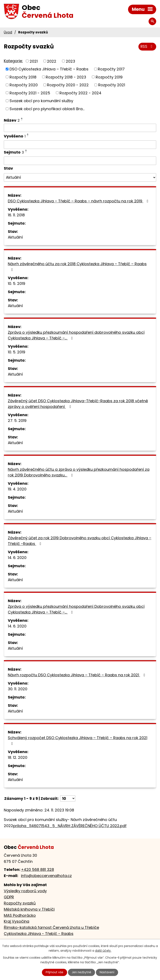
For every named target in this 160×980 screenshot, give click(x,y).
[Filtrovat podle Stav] (80, 177)
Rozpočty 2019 (109, 77)
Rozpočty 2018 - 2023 (66, 77)
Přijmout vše (54, 972)
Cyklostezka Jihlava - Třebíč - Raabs (39, 934)
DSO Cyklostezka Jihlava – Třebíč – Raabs (49, 69)
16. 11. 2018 (16, 215)
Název (12, 120)
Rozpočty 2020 (24, 85)
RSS (147, 47)
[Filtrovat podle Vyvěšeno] (80, 145)
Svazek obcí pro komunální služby (41, 101)
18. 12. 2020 (18, 757)
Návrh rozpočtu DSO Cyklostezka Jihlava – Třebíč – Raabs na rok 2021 (77, 675)
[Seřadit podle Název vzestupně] (22, 118)
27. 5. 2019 (17, 421)
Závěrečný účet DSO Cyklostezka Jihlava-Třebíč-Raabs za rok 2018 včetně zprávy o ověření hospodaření (78, 404)
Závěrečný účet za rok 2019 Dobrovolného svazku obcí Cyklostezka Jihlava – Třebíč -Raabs (80, 541)
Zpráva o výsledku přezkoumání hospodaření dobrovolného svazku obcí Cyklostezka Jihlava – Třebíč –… (76, 335)
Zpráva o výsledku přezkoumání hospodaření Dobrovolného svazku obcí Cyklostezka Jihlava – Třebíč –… (76, 609)
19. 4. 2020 (17, 489)
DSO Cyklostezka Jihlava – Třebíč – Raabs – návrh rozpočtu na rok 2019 (79, 201)
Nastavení (108, 972)
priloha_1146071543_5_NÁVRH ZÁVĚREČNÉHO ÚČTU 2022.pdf (70, 826)
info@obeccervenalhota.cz (46, 876)
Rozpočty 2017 (111, 69)
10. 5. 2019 (17, 283)
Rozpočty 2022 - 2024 (80, 93)
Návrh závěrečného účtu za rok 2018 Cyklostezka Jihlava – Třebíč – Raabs (77, 266)
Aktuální (15, 237)
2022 (52, 61)
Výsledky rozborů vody (25, 891)
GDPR (9, 897)
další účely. (103, 951)
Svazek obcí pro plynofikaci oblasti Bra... (47, 109)
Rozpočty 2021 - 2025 (30, 93)
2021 (34, 61)
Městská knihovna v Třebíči (29, 909)
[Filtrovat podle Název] (80, 128)
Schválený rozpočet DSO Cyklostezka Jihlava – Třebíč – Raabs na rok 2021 (78, 740)
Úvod (8, 32)
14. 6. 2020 (17, 558)
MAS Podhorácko (20, 915)
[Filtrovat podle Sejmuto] (80, 161)
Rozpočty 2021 (112, 85)
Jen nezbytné (82, 972)
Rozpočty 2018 (23, 77)
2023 (70, 61)
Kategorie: (13, 61)
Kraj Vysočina (17, 921)
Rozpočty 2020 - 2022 (68, 85)
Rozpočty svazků (20, 903)
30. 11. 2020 (18, 689)
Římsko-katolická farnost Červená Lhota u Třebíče (51, 927)
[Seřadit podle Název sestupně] (22, 120)
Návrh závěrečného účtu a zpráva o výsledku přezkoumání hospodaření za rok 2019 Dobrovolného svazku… (79, 472)
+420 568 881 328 (37, 870)
